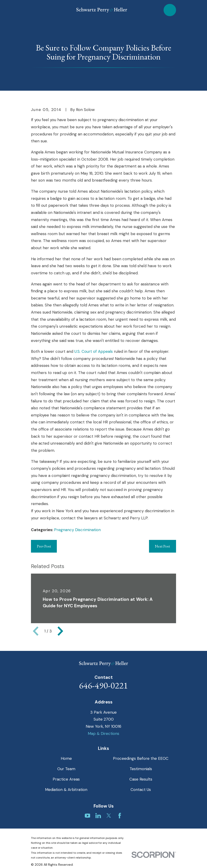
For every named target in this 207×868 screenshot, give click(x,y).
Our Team (66, 769)
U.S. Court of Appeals (94, 351)
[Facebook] (120, 816)
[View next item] (60, 631)
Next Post (162, 546)
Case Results (141, 779)
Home (66, 758)
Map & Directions (103, 733)
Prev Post (44, 546)
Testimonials (141, 769)
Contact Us (141, 790)
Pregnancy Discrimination (77, 530)
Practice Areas (66, 779)
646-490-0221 (103, 685)
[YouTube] (88, 816)
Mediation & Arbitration (66, 790)
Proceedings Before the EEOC (141, 758)
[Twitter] (109, 816)
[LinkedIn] (98, 816)
